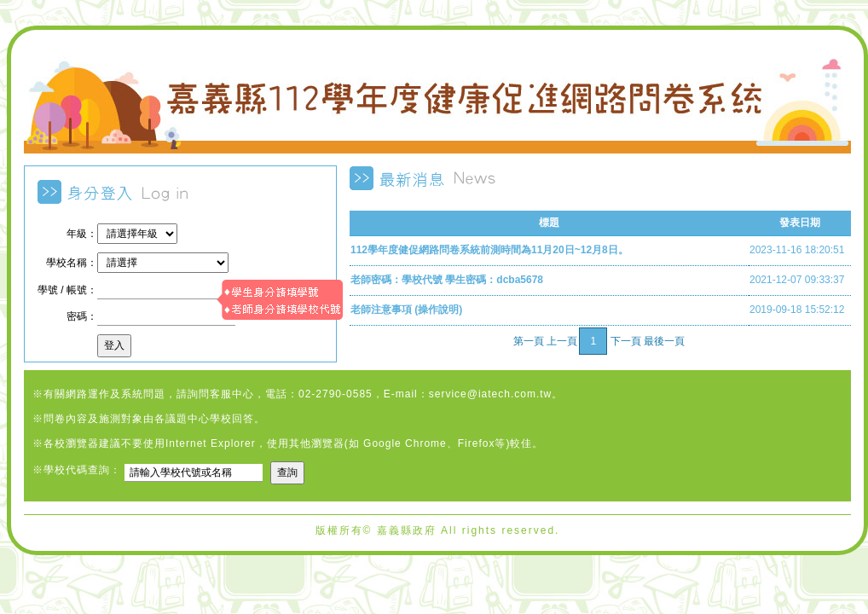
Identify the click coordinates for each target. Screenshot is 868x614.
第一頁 (529, 341)
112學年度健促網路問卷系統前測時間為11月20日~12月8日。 (489, 250)
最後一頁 (664, 341)
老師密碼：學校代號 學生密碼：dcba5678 (447, 280)
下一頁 (626, 341)
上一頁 (562, 341)
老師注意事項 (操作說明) (406, 310)
